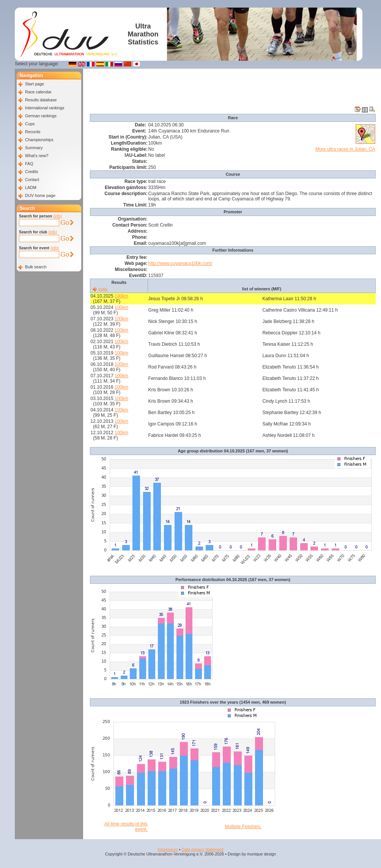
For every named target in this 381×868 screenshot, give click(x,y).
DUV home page (40, 195)
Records (33, 132)
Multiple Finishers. (243, 827)
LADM (31, 187)
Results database (41, 100)
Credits (31, 172)
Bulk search (36, 267)
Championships (39, 140)
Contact (32, 180)
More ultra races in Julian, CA (345, 149)
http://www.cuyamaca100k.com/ (180, 263)
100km (121, 296)
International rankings (45, 108)
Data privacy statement (202, 849)
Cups (30, 124)
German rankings (41, 116)
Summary (34, 148)
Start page (35, 84)
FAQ (29, 164)
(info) (57, 216)
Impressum (168, 849)
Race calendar (38, 92)
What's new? (37, 156)
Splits (103, 289)
